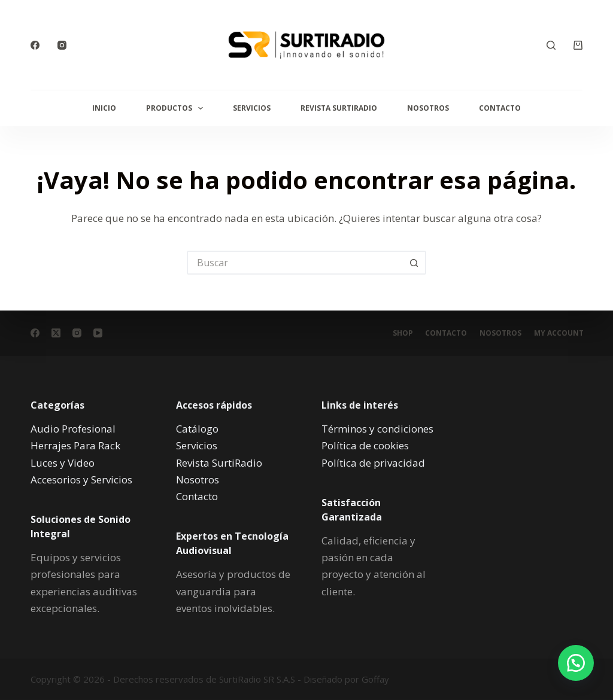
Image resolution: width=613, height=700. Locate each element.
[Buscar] (551, 45)
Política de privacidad (373, 462)
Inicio (104, 108)
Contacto (500, 108)
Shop (394, 333)
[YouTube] (98, 333)
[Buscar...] (295, 263)
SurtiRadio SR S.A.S (257, 679)
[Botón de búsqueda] (414, 263)
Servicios (252, 108)
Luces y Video (63, 462)
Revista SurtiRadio (339, 108)
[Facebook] (35, 45)
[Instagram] (62, 45)
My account (558, 333)
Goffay (374, 679)
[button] (571, 658)
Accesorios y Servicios (81, 479)
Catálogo (197, 429)
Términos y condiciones (377, 429)
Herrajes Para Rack (75, 445)
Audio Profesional (73, 429)
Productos (177, 108)
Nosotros (428, 108)
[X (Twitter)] (56, 333)
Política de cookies (365, 445)
